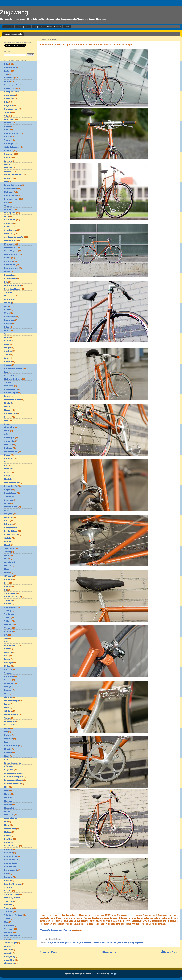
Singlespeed (136, 942)
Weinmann (10, 240)
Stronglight (10, 607)
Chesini (75, 942)
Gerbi (7, 718)
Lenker (8, 341)
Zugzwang (14, 12)
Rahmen (9, 99)
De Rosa (8, 448)
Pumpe (8, 849)
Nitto (7, 825)
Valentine (9, 925)
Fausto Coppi (11, 393)
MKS (6, 787)
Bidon (7, 666)
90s (6, 102)
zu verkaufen (11, 507)
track (7, 431)
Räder (7, 586)
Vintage (8, 631)
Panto (7, 258)
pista (7, 503)
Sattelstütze (11, 195)
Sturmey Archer (12, 898)
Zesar (7, 939)
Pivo (6, 583)
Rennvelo (9, 78)
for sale (8, 950)
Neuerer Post (49, 952)
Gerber (8, 164)
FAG (6, 694)
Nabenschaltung (13, 379)
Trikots (8, 621)
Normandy (10, 828)
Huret (7, 545)
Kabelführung (12, 745)
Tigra (7, 140)
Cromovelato (11, 389)
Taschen (8, 908)
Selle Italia (10, 220)
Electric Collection (13, 368)
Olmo (7, 271)
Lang (7, 555)
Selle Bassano (11, 894)
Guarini (8, 541)
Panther (8, 839)
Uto (6, 922)
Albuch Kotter (11, 645)
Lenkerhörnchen (13, 784)
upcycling (9, 960)
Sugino (8, 351)
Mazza (8, 565)
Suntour (8, 292)
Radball (9, 853)
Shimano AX (10, 593)
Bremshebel (10, 188)
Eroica (8, 126)
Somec (8, 382)
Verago (8, 628)
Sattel (7, 157)
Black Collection (13, 185)
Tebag (8, 610)
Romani (8, 877)
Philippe (9, 842)
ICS (6, 465)
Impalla (8, 739)
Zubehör (9, 500)
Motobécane (11, 818)
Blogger (114, 974)
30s (6, 638)
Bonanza (9, 320)
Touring (8, 911)
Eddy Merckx (11, 528)
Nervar (8, 410)
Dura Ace (9, 119)
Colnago (9, 144)
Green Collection (13, 725)
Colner (8, 365)
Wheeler (8, 932)
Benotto (8, 517)
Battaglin (9, 438)
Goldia (8, 538)
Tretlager (9, 614)
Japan (8, 112)
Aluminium (10, 299)
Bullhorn (9, 192)
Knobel (8, 752)
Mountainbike (12, 483)
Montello (9, 815)
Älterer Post (170, 952)
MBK (7, 559)
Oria (7, 306)
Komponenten (12, 92)
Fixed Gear (112, 942)
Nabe (7, 572)
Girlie (7, 337)
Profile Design (11, 846)
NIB (6, 822)
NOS (6, 216)
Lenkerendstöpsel (13, 780)
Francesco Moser (13, 399)
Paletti (8, 835)
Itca (6, 372)
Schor (7, 310)
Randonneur (11, 867)
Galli (7, 330)
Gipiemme (10, 462)
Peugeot (9, 261)
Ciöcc (7, 520)
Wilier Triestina (12, 936)
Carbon (8, 361)
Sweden (8, 905)
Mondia (8, 168)
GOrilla (8, 711)
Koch (7, 756)
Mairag (8, 303)
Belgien (8, 514)
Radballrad (10, 856)
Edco (7, 327)
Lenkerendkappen (14, 773)
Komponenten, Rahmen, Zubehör (47, 27)
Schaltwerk (10, 230)
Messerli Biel (11, 808)
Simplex (8, 223)
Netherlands (11, 254)
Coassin (8, 673)
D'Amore (9, 524)
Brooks (8, 178)
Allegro (8, 161)
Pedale (8, 579)
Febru (7, 396)
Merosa (8, 804)
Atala (7, 510)
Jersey (7, 552)
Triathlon (9, 496)
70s (49, 942)
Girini (7, 334)
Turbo (7, 918)
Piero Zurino (11, 413)
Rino (7, 873)
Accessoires (10, 316)
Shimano (9, 154)
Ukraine (8, 624)
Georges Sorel (11, 714)
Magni (8, 348)
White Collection (13, 175)
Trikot (7, 617)
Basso (7, 659)
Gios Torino (10, 721)
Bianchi (8, 209)
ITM (6, 732)
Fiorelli (8, 697)
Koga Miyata (11, 251)
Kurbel (8, 226)
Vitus (7, 313)
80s (54, 942)
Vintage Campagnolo (13, 34)
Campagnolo (64, 942)
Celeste (8, 669)
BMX (6, 655)
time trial (9, 427)
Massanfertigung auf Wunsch (55, 930)
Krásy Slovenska (13, 763)
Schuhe (8, 891)
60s (6, 116)
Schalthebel (10, 278)
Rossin (8, 880)
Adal (7, 642)
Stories (8, 417)
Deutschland (11, 451)
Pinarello (9, 275)
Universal (9, 296)
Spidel (8, 604)
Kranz (7, 472)
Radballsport (11, 860)
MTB (6, 790)
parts (7, 81)
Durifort (8, 690)
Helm (7, 728)
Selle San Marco (12, 289)
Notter (8, 832)
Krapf (7, 476)
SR (6, 590)
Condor (8, 680)
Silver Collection (13, 597)
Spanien (9, 600)
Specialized (10, 493)
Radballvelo (11, 863)
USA (6, 420)
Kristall (8, 403)
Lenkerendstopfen (14, 777)
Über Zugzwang (23, 27)
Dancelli (9, 444)
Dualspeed (10, 213)
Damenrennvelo (13, 285)
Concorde (9, 441)
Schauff (8, 887)
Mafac (7, 794)
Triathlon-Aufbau (13, 915)
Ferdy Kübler (11, 531)
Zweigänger (11, 943)
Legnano (9, 770)
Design (8, 687)
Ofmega (9, 576)
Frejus (7, 704)
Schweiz (8, 150)
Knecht (8, 749)
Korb (7, 759)
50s (6, 282)
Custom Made (99, 942)
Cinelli (8, 136)
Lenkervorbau (11, 199)
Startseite (9, 27)
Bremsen (9, 244)
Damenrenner (11, 268)
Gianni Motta (11, 534)
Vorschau (9, 929)
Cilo (6, 130)
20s (6, 635)
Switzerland (11, 67)
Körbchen (9, 766)
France (8, 123)
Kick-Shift (9, 375)
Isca (6, 742)
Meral (7, 569)
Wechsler (9, 233)
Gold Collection (12, 147)
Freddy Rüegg (12, 700)
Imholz (8, 735)
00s (6, 434)
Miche (7, 811)
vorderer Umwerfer (14, 237)
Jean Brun (9, 548)
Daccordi (9, 683)
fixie (121, 942)
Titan (7, 354)
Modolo (8, 479)
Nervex (8, 171)
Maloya (8, 797)
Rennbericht (11, 870)
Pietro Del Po (11, 486)
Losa (7, 344)
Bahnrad (9, 386)
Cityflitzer (9, 88)
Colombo (9, 676)
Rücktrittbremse (13, 884)
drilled (8, 946)
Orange (8, 206)
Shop (67, 27)
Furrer (7, 707)
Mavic (7, 406)
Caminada (10, 265)
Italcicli (8, 469)
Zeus (7, 424)
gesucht (8, 953)
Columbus (85, 942)
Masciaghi (10, 562)
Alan (7, 358)
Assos (7, 649)
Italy (126, 942)
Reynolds (9, 105)
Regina (8, 489)
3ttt (6, 181)
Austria (8, 652)
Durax (7, 455)
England (9, 458)
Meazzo (8, 801)
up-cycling (10, 956)
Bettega (8, 662)
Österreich (10, 963)
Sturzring (9, 901)
